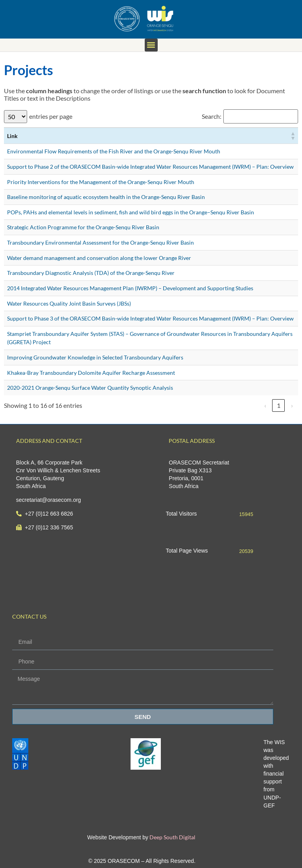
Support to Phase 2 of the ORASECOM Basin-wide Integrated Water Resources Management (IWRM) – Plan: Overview (150, 167)
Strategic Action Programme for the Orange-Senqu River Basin (83, 227)
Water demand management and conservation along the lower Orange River (99, 258)
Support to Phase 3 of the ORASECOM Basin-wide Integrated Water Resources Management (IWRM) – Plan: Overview (150, 318)
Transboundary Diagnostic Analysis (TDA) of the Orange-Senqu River (91, 273)
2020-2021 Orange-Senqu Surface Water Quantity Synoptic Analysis (90, 388)
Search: (212, 116)
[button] (151, 45)
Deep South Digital (172, 837)
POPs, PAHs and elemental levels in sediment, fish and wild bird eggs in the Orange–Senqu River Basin (131, 212)
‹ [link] (265, 405)
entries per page (51, 116)
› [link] (292, 405)
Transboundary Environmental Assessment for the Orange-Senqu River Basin (100, 242)
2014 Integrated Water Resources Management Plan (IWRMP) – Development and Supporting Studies (130, 288)
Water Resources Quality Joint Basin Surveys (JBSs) (69, 303)
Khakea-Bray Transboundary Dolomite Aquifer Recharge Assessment (91, 373)
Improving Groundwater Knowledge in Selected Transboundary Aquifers (95, 357)
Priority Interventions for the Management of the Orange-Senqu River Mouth (101, 182)
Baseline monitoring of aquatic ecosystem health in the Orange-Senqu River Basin (106, 197)
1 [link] (279, 405)
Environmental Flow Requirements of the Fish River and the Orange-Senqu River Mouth (114, 151)
